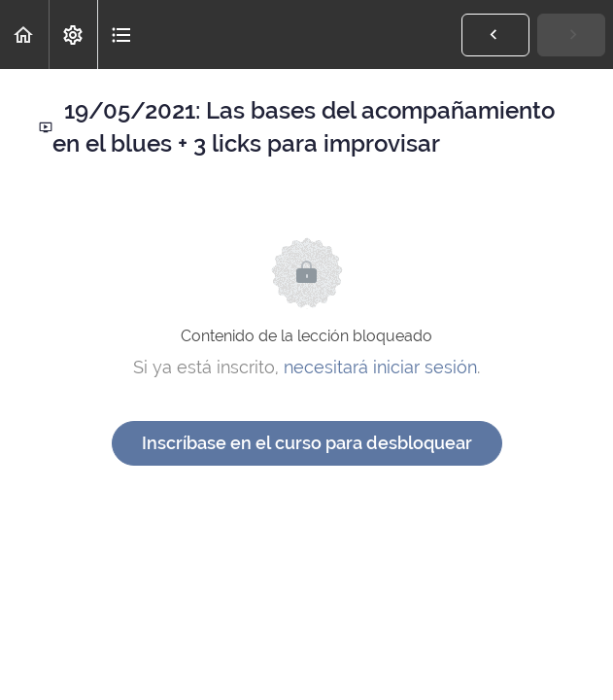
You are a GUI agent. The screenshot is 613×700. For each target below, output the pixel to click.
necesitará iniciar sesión (380, 367)
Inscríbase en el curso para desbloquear (307, 443)
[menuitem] (73, 35)
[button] (24, 35)
